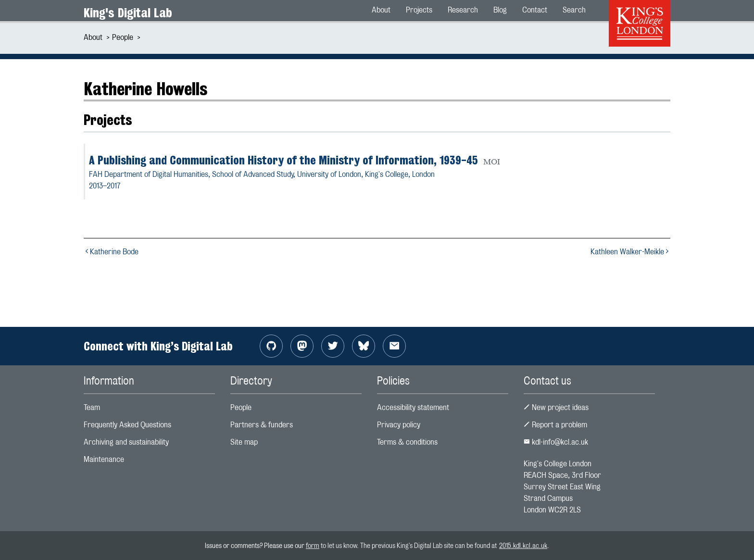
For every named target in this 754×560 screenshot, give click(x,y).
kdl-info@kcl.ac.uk (556, 442)
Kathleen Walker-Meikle (630, 252)
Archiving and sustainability (126, 442)
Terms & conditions (407, 442)
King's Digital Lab (128, 13)
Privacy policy (399, 425)
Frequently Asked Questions (127, 425)
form (313, 545)
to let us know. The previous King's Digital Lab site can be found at (409, 545)
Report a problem (555, 425)
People (123, 37)
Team (92, 407)
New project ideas (556, 407)
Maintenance (104, 459)
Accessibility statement (413, 407)
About (93, 37)
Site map (244, 442)
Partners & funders (262, 425)
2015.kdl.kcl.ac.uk (523, 545)
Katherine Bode (111, 252)
